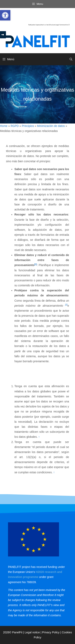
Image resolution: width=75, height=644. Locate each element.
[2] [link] (66, 305)
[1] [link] (36, 264)
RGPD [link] (15, 126)
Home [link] (4, 126)
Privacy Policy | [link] (52, 632)
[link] (5, 15)
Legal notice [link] (32, 632)
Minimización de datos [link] (51, 126)
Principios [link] (28, 126)
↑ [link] (39, 437)
